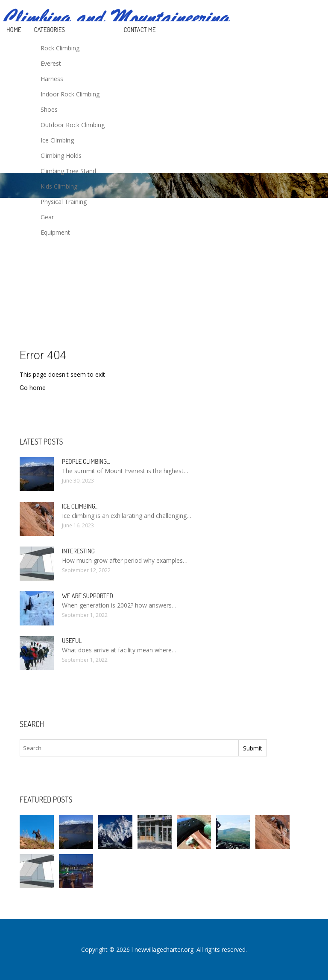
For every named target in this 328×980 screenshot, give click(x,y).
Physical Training (64, 202)
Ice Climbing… (80, 506)
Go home (33, 388)
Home (14, 30)
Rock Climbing (60, 48)
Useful (72, 641)
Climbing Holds (61, 156)
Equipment (55, 232)
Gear (47, 217)
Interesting (78, 551)
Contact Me (140, 30)
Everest (51, 63)
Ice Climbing (57, 140)
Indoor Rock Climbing (70, 94)
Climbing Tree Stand (68, 171)
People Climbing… (86, 461)
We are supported (88, 596)
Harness (52, 79)
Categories (50, 30)
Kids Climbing (59, 186)
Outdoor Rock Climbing (73, 125)
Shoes (49, 109)
